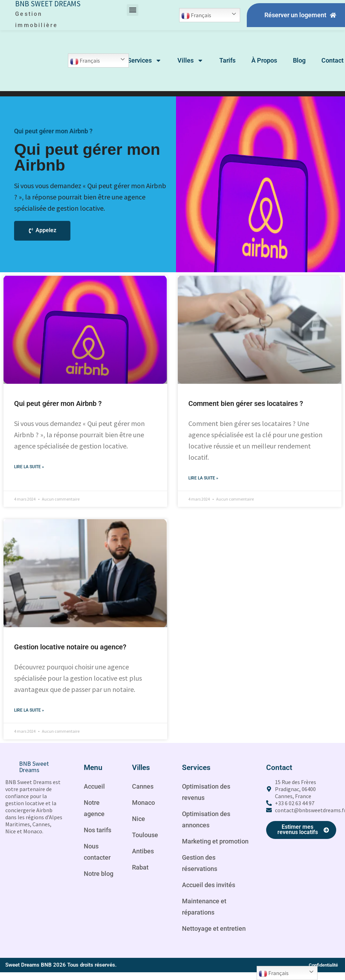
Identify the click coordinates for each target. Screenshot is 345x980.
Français (196, 16)
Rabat (141, 868)
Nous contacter (99, 853)
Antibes (144, 852)
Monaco (145, 803)
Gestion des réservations (202, 875)
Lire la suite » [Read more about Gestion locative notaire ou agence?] (29, 711)
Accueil (95, 787)
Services (145, 61)
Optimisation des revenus (209, 793)
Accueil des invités (211, 897)
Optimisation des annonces (209, 820)
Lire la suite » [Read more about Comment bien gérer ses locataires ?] (203, 478)
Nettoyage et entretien (202, 946)
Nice (139, 820)
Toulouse (146, 836)
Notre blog (100, 874)
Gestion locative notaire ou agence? (70, 647)
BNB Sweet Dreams (34, 767)
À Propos (264, 60)
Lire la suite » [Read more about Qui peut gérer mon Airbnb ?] (29, 467)
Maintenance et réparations (206, 919)
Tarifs (227, 60)
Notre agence (95, 809)
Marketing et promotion (202, 848)
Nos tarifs (99, 831)
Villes (190, 61)
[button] (133, 10)
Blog (299, 60)
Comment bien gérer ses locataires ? (246, 403)
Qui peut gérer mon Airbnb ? (58, 403)
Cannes (144, 787)
